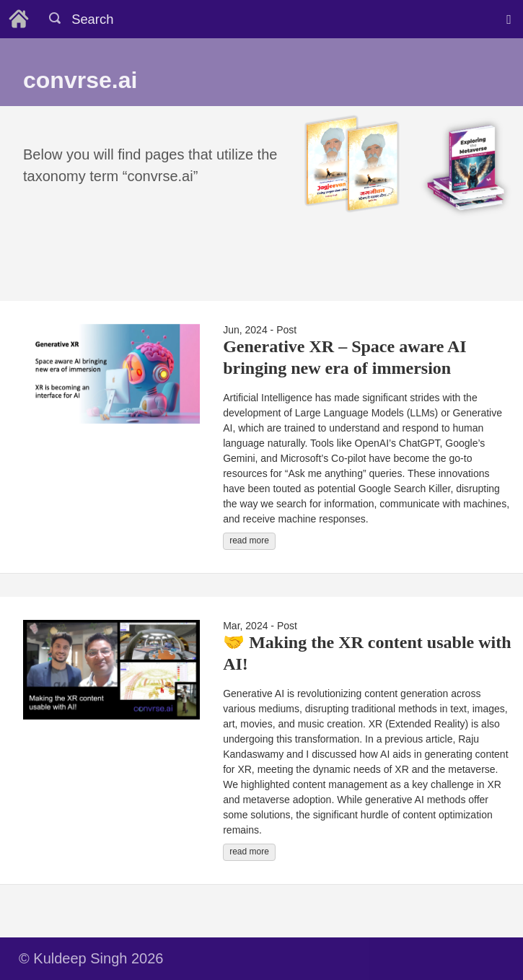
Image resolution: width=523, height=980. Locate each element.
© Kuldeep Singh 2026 (91, 958)
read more (249, 541)
